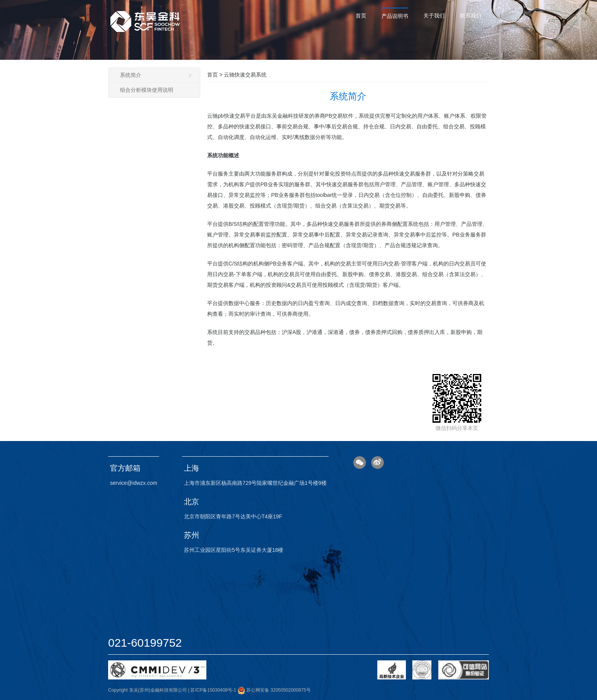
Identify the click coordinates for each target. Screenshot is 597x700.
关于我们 (434, 16)
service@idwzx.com (134, 483)
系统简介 (156, 75)
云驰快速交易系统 (245, 75)
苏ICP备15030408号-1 (213, 690)
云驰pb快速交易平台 (231, 116)
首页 (361, 16)
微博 (378, 463)
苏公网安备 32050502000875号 (274, 690)
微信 (360, 463)
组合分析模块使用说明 (147, 90)
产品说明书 (395, 16)
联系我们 (471, 16)
